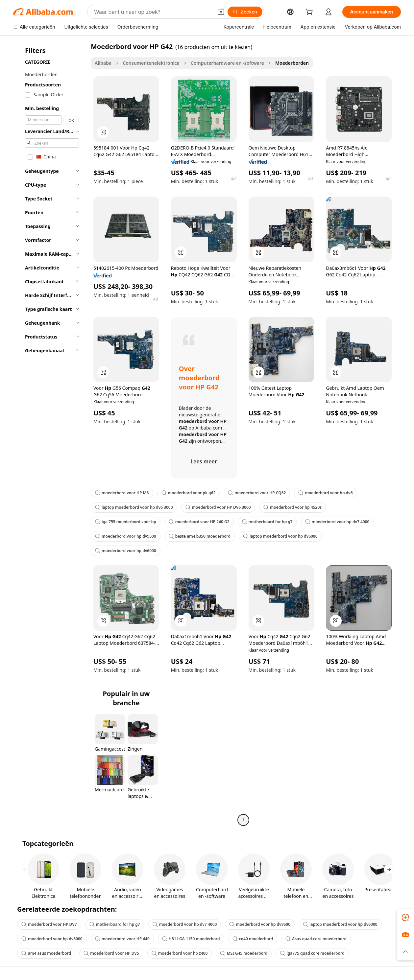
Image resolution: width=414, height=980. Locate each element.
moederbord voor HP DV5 (111, 953)
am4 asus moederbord (46, 953)
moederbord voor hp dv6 (325, 493)
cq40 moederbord (253, 939)
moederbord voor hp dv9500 (126, 536)
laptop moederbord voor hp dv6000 (280, 536)
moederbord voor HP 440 (122, 939)
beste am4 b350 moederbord (200, 536)
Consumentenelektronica (151, 63)
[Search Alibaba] (153, 12)
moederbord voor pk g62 (189, 493)
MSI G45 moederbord (244, 953)
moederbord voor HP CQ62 (257, 493)
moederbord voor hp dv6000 (126, 551)
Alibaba (103, 63)
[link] (405, 918)
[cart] (310, 13)
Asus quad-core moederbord (316, 939)
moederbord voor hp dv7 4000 (337, 522)
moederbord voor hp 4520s (293, 507)
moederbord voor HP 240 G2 (199, 522)
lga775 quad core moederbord (312, 953)
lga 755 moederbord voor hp (126, 522)
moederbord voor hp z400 (180, 953)
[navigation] (50, 434)
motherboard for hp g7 (267, 522)
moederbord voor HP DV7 (49, 924)
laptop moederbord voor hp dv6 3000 (134, 507)
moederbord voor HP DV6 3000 (218, 507)
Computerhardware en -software (227, 63)
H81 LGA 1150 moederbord (191, 939)
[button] (221, 12)
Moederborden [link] (292, 63)
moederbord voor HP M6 (122, 493)
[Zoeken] (245, 12)
